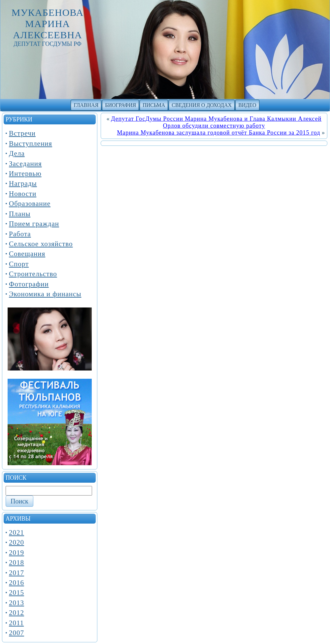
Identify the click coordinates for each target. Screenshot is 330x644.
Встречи (22, 133)
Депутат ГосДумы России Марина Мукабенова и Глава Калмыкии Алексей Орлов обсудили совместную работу (216, 122)
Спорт (19, 264)
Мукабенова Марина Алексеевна (48, 24)
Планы (20, 214)
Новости (23, 194)
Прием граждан (34, 224)
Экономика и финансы (45, 294)
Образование (30, 204)
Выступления (31, 144)
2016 (16, 583)
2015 (16, 593)
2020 (16, 542)
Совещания (27, 254)
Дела (17, 153)
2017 (16, 573)
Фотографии (29, 284)
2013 (16, 603)
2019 (16, 553)
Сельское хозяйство (41, 244)
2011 (16, 623)
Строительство (33, 274)
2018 (16, 563)
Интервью (25, 174)
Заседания (25, 164)
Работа (20, 234)
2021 (16, 532)
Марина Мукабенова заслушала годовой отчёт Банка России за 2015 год (218, 133)
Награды (23, 183)
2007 (16, 633)
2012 (16, 613)
